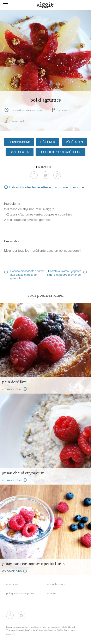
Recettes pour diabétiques (60, 152)
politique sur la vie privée (20, 593)
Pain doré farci (15, 382)
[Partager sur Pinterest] (57, 175)
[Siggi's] (46, 5)
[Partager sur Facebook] (34, 175)
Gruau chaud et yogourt (23, 473)
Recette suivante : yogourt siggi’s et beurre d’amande (64, 273)
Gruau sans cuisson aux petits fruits (33, 564)
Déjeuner (48, 142)
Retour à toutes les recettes (29, 187)
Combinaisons (19, 142)
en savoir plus (12, 389)
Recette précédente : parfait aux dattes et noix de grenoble (27, 275)
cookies (52, 593)
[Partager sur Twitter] (45, 175)
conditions (12, 584)
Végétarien (74, 142)
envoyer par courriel (54, 187)
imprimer (79, 187)
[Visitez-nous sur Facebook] (10, 615)
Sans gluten (20, 152)
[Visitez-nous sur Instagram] (22, 615)
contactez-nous (56, 584)
